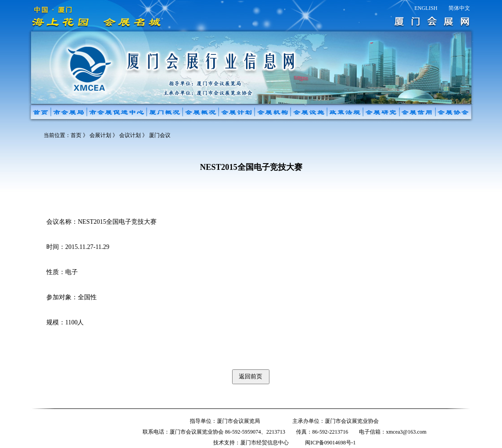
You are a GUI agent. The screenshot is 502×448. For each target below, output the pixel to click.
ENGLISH (426, 8)
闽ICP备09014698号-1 (330, 443)
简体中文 (459, 8)
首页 (76, 135)
